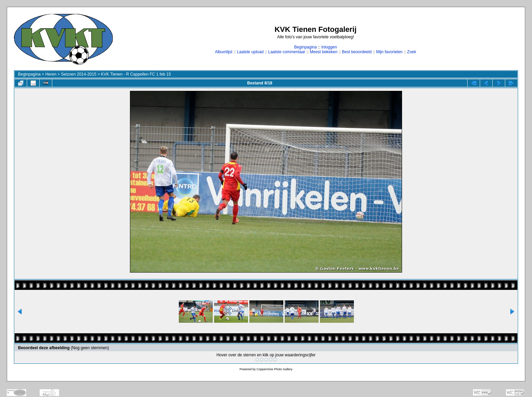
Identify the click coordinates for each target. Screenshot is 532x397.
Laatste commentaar (287, 52)
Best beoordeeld (357, 52)
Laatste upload (250, 52)
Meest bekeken (324, 52)
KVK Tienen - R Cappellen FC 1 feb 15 (136, 74)
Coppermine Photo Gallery (274, 369)
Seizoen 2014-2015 (79, 74)
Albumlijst (223, 52)
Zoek (412, 52)
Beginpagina (306, 47)
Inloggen (329, 47)
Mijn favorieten (389, 52)
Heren (51, 74)
